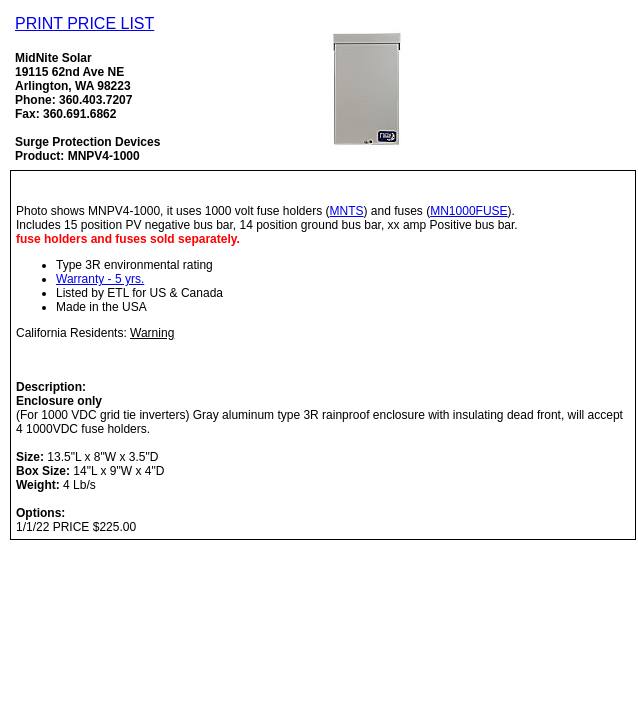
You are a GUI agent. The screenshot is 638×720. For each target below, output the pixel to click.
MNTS (347, 211)
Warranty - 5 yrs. (100, 279)
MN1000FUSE (468, 211)
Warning (152, 333)
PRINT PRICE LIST (84, 23)
